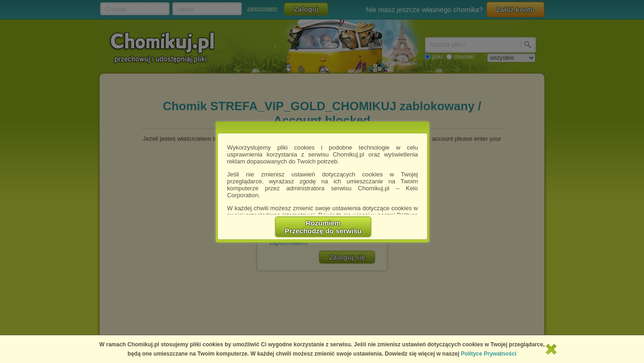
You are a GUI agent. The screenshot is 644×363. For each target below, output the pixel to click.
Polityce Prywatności (489, 354)
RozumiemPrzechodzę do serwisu (323, 227)
